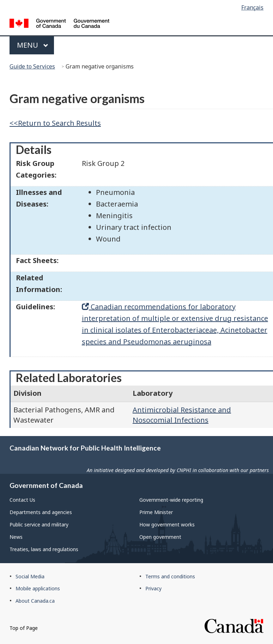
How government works (167, 524)
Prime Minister (156, 512)
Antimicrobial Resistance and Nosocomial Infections (182, 415)
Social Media (30, 576)
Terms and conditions (170, 576)
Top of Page (24, 628)
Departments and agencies (41, 512)
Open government (160, 537)
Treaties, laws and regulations (44, 549)
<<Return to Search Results (55, 123)
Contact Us (22, 500)
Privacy (153, 588)
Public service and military (39, 524)
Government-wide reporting (171, 500)
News (16, 537)
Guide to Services (32, 66)
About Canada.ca (35, 601)
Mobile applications (38, 588)
